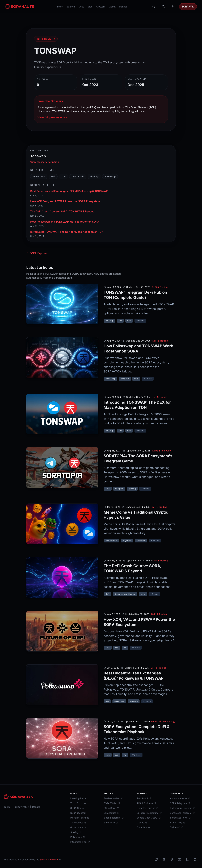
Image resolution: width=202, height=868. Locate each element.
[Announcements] (180, 798)
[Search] (163, 7)
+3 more (140, 431)
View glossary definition (45, 162)
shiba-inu (141, 540)
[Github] (195, 860)
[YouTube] (179, 860)
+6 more (140, 321)
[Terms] (7, 807)
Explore (71, 7)
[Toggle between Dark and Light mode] (154, 7)
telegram (119, 489)
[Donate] (36, 807)
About (112, 7)
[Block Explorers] (114, 818)
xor (117, 648)
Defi (53, 176)
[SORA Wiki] (111, 823)
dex (107, 701)
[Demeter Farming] (148, 808)
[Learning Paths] (78, 798)
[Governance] (78, 827)
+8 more (154, 594)
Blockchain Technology (163, 721)
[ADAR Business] (146, 803)
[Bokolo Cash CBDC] (149, 818)
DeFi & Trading (160, 287)
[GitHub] (142, 823)
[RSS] (187, 860)
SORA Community (49, 860)
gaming (132, 489)
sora (136, 379)
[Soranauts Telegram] (182, 813)
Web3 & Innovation (162, 451)
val (125, 648)
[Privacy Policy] (21, 807)
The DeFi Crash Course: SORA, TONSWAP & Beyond (62, 211)
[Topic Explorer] (78, 803)
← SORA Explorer (37, 253)
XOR (64, 176)
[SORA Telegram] (180, 803)
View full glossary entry (52, 117)
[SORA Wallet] (112, 803)
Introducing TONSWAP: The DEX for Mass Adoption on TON (67, 232)
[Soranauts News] (180, 818)
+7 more (148, 379)
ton (120, 321)
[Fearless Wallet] (113, 798)
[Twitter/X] (176, 827)
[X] (156, 860)
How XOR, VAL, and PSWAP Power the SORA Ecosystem (65, 201)
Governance (39, 176)
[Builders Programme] (149, 813)
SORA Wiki (188, 7)
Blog (90, 7)
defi (129, 321)
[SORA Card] (111, 808)
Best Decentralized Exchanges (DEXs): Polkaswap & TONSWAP (69, 191)
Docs (81, 7)
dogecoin (127, 540)
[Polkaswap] (78, 837)
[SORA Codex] (77, 808)
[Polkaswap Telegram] (183, 808)
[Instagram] (164, 860)
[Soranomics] (111, 813)
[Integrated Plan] (80, 842)
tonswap (109, 321)
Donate (123, 7)
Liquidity (94, 176)
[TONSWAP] (144, 798)
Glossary (101, 7)
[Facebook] (172, 860)
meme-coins (111, 540)
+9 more (136, 648)
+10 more (136, 755)
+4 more (145, 489)
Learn (60, 7)
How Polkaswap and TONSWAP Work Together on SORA (65, 222)
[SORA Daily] (178, 823)
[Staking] (76, 832)
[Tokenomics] (78, 823)
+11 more (155, 540)
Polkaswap (110, 176)
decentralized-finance (125, 594)
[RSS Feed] (173, 7)
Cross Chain (78, 176)
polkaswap (110, 379)
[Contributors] (144, 827)
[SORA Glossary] (78, 813)
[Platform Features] (80, 818)
